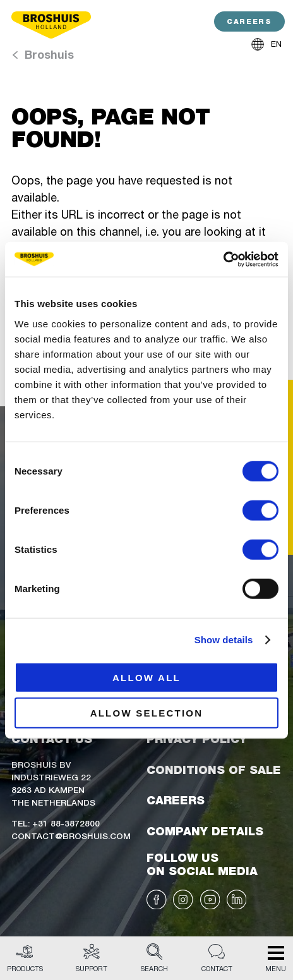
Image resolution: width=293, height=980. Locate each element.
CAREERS (249, 22)
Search (154, 959)
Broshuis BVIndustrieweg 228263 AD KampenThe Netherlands (53, 783)
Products (25, 959)
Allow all (146, 677)
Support (92, 959)
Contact (217, 959)
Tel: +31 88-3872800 (56, 823)
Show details (224, 640)
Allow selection (147, 713)
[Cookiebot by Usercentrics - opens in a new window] (223, 259)
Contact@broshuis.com (71, 835)
